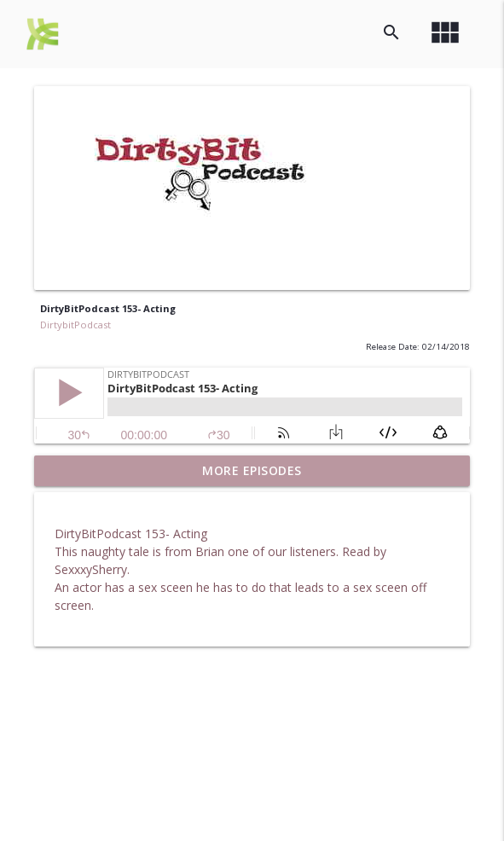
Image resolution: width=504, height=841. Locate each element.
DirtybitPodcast (75, 325)
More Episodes (252, 470)
